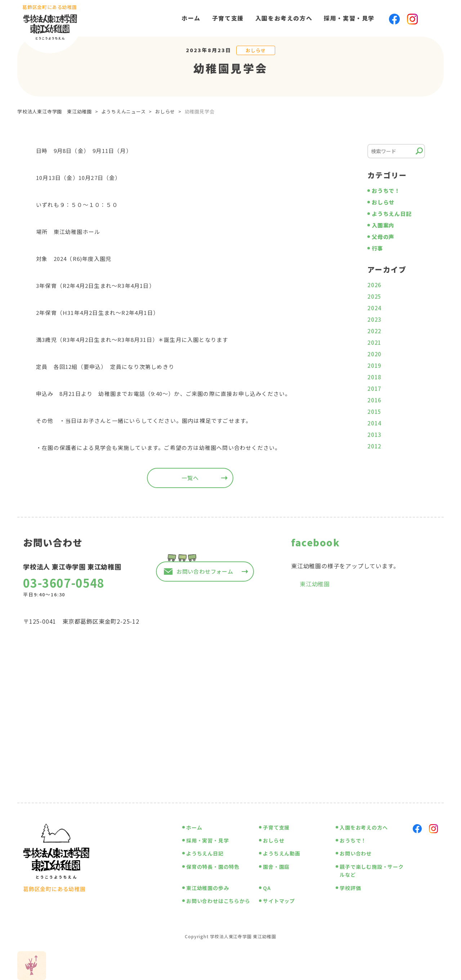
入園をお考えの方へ (284, 18)
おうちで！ (386, 191)
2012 (374, 446)
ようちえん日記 (392, 214)
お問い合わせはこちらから (218, 901)
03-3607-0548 (64, 583)
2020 (374, 354)
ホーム (191, 18)
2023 (374, 319)
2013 (374, 435)
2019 (374, 365)
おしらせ (256, 50)
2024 (374, 308)
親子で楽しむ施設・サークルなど (372, 871)
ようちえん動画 (282, 853)
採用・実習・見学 (349, 18)
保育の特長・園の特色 (213, 867)
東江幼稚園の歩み (207, 888)
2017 (374, 389)
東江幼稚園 (315, 584)
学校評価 (350, 888)
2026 (374, 285)
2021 (374, 342)
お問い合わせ (356, 853)
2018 (374, 377)
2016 (374, 400)
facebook (315, 542)
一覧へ (190, 478)
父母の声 (383, 237)
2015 (374, 412)
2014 (374, 423)
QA (267, 888)
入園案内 (383, 225)
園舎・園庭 (276, 867)
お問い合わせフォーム (205, 571)
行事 (377, 248)
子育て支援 (228, 18)
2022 (374, 331)
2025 (374, 296)
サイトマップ (279, 901)
